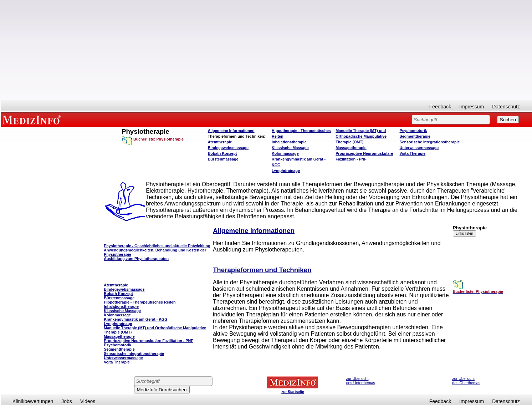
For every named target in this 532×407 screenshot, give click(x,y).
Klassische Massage (290, 148)
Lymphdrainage (286, 171)
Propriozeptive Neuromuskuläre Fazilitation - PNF (148, 341)
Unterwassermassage (419, 148)
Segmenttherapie (415, 136)
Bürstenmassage (223, 159)
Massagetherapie (351, 148)
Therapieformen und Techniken (262, 270)
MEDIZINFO (33, 119)
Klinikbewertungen (33, 401)
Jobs (67, 401)
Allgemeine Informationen (231, 131)
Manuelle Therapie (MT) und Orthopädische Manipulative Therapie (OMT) (361, 136)
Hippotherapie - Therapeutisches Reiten (140, 302)
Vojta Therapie (413, 153)
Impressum (472, 107)
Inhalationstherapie (289, 142)
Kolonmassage (285, 153)
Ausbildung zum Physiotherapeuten (136, 259)
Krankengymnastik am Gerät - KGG (135, 319)
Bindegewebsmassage (228, 148)
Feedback (440, 107)
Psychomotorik (413, 131)
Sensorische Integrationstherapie (430, 142)
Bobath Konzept (222, 153)
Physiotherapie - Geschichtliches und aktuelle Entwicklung (157, 246)
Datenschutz (506, 107)
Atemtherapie (220, 142)
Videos (88, 401)
